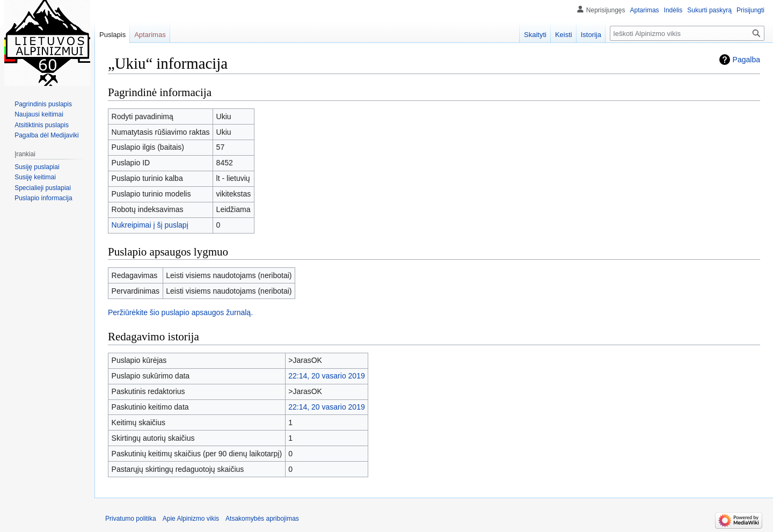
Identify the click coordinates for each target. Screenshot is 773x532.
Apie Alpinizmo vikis (191, 519)
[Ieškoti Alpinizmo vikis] (687, 33)
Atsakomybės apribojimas (262, 519)
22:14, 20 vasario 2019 (326, 376)
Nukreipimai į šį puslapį (150, 225)
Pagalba (746, 60)
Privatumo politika (131, 519)
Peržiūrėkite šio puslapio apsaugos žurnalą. (180, 312)
